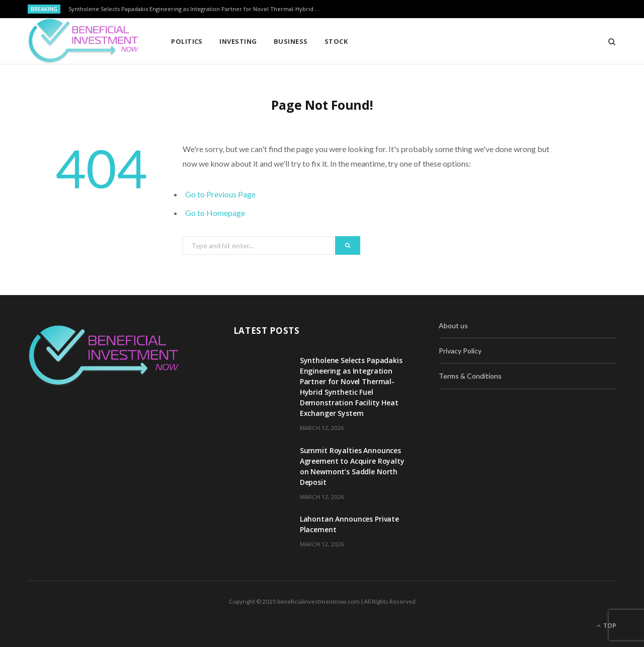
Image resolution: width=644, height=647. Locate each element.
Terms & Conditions (470, 376)
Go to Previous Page (220, 194)
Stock (336, 41)
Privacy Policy (460, 351)
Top (607, 626)
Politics (187, 41)
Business (291, 41)
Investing (238, 41)
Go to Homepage (215, 213)
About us (453, 326)
